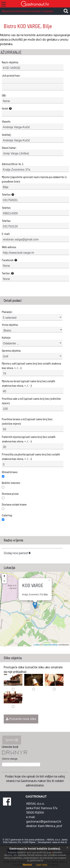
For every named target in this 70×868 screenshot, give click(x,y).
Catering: (7, 515)
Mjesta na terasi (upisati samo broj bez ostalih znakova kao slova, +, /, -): (28, 383)
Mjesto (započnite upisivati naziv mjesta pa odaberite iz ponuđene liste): (34, 179)
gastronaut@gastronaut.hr (44, 821)
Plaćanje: (7, 312)
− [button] (4, 581)
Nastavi (27, 865)
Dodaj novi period (17, 553)
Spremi (12, 740)
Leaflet (36, 645)
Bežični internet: (11, 483)
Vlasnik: (6, 121)
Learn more (42, 865)
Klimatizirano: (10, 472)
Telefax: (6, 221)
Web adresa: (9, 247)
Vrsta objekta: (10, 325)
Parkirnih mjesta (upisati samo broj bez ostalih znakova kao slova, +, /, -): (29, 439)
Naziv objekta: (10, 62)
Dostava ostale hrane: (14, 504)
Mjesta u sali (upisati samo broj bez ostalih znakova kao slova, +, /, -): (31, 366)
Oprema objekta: (11, 350)
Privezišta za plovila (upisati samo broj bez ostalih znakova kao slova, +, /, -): (31, 456)
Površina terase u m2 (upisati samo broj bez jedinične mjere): (27, 421)
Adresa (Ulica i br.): (13, 164)
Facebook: (10, 260)
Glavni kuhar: (9, 148)
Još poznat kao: (11, 75)
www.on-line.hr (60, 842)
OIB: (4, 95)
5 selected (10, 318)
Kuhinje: (6, 337)
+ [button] (4, 576)
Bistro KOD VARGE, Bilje (28, 26)
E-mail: (6, 234)
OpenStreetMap (51, 645)
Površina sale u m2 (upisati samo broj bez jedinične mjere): (31, 401)
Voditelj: (7, 135)
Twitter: (8, 273)
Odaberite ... (11, 343)
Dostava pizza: (10, 494)
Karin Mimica (46, 826)
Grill (5, 356)
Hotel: (7, 108)
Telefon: (8, 194)
